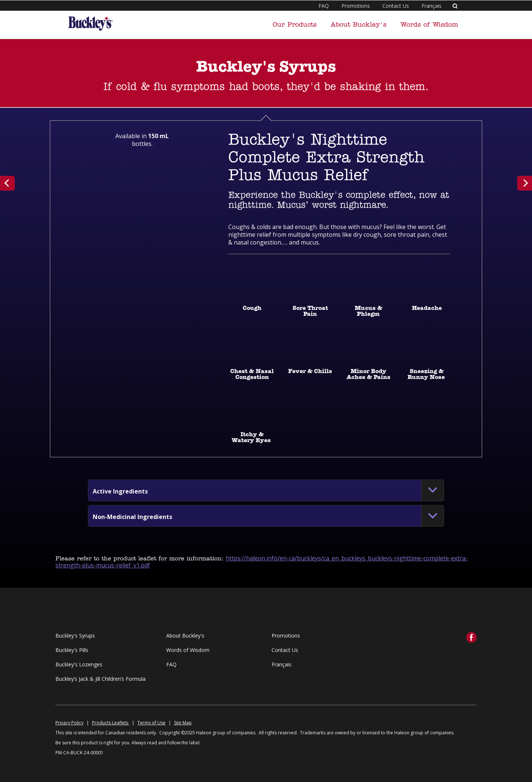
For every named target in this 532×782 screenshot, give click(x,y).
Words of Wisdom (429, 25)
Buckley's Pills (72, 650)
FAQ (324, 6)
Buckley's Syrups (75, 636)
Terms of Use (151, 723)
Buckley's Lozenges (79, 664)
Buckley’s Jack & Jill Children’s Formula (100, 679)
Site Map (183, 723)
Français (432, 6)
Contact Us (396, 6)
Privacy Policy (69, 723)
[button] (120, 491)
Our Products (295, 25)
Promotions (356, 6)
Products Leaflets (111, 723)
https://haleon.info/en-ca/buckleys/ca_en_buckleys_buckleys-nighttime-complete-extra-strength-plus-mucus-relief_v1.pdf (262, 562)
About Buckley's (359, 25)
